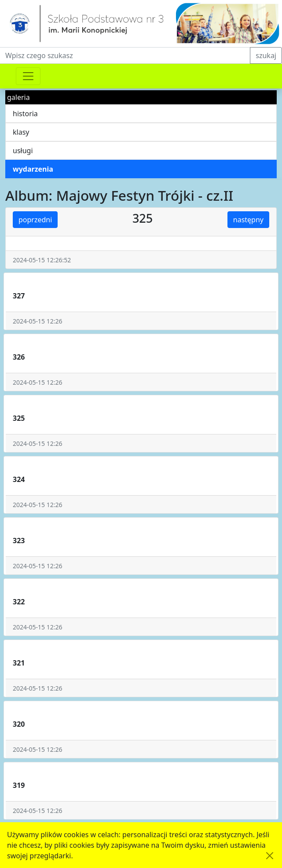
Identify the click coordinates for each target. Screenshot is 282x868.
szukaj (266, 55)
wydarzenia (33, 169)
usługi (23, 151)
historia (25, 114)
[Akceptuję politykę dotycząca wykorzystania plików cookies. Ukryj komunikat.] (270, 856)
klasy (21, 132)
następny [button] (248, 220)
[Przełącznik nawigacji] (28, 76)
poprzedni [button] (35, 220)
